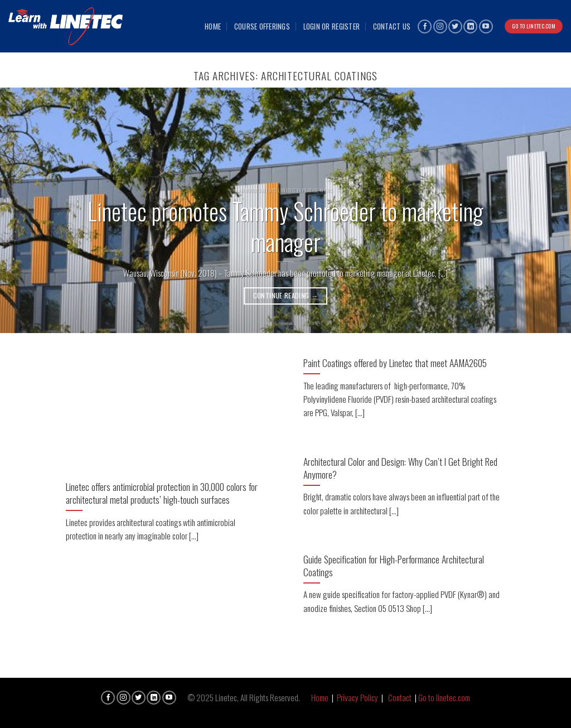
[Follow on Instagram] (440, 26)
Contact (400, 697)
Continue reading (286, 295)
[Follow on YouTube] (486, 26)
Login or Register (332, 26)
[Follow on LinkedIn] (470, 26)
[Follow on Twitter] (455, 26)
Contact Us (392, 26)
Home (213, 26)
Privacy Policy (357, 697)
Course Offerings (262, 26)
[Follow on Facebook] (425, 26)
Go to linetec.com (444, 697)
